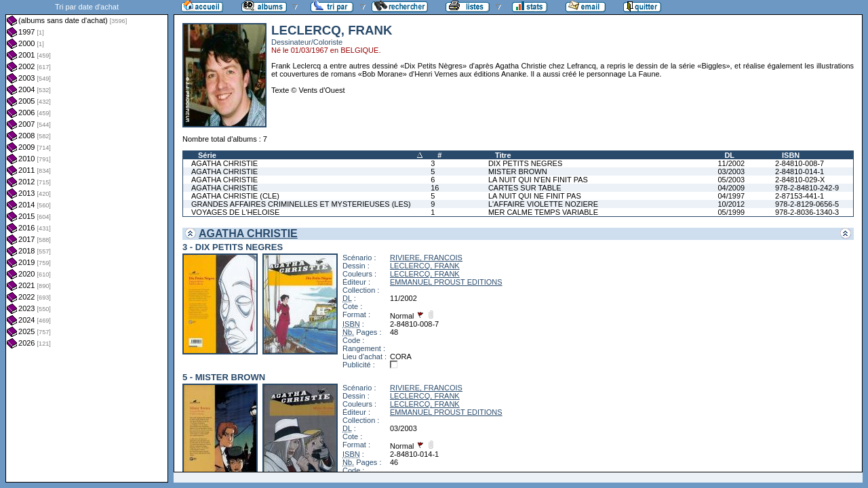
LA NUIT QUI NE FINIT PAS (535, 196)
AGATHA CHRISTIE (224, 163)
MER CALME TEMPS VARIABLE (543, 212)
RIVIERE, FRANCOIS (426, 258)
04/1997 (731, 196)
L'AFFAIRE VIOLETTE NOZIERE (543, 204)
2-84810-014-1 (800, 171)
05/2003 (731, 180)
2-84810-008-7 (800, 163)
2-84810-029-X (800, 180)
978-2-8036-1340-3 (807, 212)
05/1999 (731, 212)
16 (435, 188)
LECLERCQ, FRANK (425, 266)
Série (207, 155)
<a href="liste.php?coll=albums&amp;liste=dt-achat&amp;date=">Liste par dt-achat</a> (87, 241)
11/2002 (731, 163)
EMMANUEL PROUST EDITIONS (446, 282)
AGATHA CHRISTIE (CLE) (235, 196)
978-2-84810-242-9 (807, 188)
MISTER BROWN (518, 171)
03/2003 (731, 171)
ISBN (791, 155)
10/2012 (731, 204)
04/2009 (731, 188)
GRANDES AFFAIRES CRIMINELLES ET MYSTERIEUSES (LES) (301, 204)
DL (729, 155)
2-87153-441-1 (800, 196)
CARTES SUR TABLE (525, 188)
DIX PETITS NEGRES (525, 163)
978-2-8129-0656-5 (807, 204)
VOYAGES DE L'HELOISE (235, 212)
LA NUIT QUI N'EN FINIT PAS (538, 180)
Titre (503, 155)
